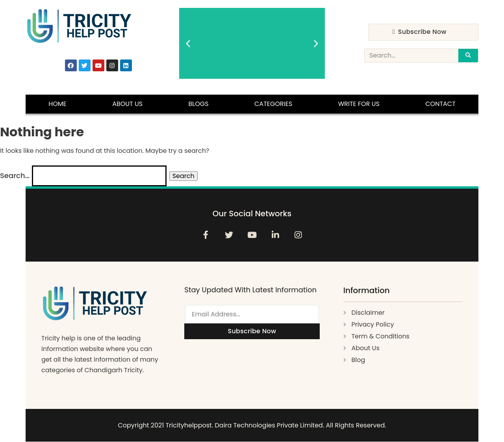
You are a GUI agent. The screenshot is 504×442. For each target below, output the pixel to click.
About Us (127, 104)
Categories (273, 104)
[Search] (468, 56)
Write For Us (359, 104)
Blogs (199, 104)
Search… (15, 175)
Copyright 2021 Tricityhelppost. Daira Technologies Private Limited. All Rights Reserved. (252, 426)
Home (57, 104)
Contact (440, 104)
